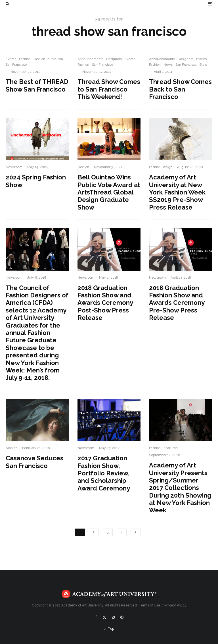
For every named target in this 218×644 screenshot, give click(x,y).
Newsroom (14, 167)
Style (203, 65)
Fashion (25, 59)
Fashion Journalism (48, 59)
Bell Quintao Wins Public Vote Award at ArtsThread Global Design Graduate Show (109, 192)
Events (11, 59)
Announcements (90, 59)
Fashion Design (161, 167)
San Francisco (16, 65)
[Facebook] (96, 617)
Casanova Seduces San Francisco (34, 462)
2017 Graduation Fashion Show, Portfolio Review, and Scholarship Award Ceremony (104, 473)
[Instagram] (113, 617)
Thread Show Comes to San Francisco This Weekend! (109, 89)
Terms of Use (149, 605)
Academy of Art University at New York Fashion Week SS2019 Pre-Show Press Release (177, 192)
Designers (114, 59)
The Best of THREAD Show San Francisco (37, 85)
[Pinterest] (122, 617)
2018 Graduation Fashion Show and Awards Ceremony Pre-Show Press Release (177, 303)
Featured (171, 448)
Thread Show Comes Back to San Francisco (180, 89)
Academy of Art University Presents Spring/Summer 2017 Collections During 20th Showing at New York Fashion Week (180, 488)
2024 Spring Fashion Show (36, 181)
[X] (104, 617)
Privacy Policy (175, 605)
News (168, 65)
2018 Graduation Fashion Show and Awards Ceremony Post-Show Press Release (105, 303)
